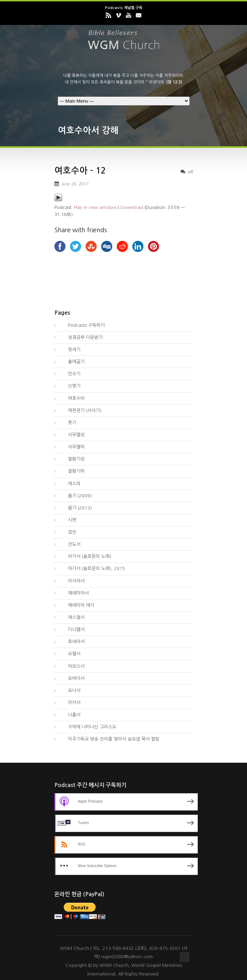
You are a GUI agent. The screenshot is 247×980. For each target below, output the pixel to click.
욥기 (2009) (76, 496)
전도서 (70, 544)
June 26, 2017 (75, 184)
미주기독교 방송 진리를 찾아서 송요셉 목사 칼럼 (109, 739)
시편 (68, 520)
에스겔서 (72, 617)
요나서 (70, 690)
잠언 (68, 532)
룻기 (68, 423)
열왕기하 (72, 471)
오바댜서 (72, 678)
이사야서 (72, 581)
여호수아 (72, 398)
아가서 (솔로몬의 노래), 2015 (92, 568)
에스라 (70, 484)
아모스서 (72, 666)
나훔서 (70, 715)
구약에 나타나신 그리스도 (88, 727)
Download (132, 207)
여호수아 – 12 (80, 171)
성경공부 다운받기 (81, 337)
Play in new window (95, 207)
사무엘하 (72, 447)
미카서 (70, 703)
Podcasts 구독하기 (82, 325)
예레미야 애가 (77, 605)
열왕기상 (72, 459)
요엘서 (70, 654)
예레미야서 (74, 593)
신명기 (70, 386)
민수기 (70, 374)
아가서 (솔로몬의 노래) (85, 556)
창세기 (70, 349)
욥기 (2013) (76, 508)
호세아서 (72, 642)
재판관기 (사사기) (81, 410)
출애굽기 (72, 362)
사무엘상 (72, 435)
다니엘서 (72, 629)
